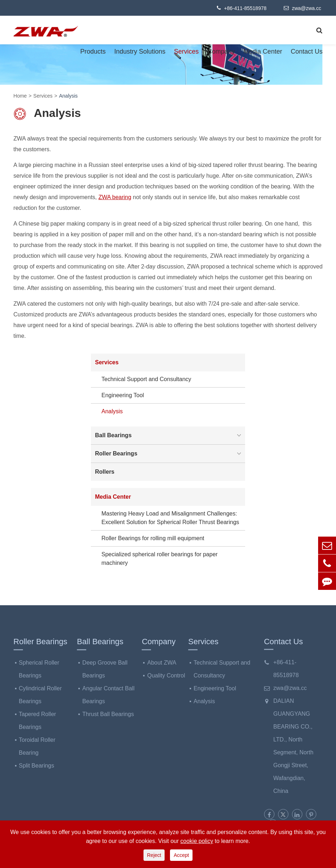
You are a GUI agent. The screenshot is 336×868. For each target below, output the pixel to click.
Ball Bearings (170, 435)
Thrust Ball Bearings (108, 714)
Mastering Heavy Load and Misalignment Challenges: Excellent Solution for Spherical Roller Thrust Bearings (171, 518)
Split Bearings (37, 766)
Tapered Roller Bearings (38, 721)
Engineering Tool (123, 395)
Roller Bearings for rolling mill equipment (153, 538)
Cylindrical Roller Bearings (40, 695)
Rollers (105, 472)
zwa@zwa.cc (303, 8)
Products (93, 51)
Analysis (68, 96)
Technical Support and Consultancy (147, 379)
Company (221, 51)
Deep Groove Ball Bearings (105, 669)
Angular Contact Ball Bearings (108, 695)
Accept (181, 855)
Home (20, 96)
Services (186, 51)
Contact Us (306, 51)
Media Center (263, 51)
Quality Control (166, 675)
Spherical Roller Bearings (39, 669)
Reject (154, 855)
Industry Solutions (140, 51)
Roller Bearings (170, 454)
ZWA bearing (115, 197)
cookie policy (197, 841)
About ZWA (162, 663)
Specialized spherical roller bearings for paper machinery (160, 559)
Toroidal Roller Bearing (37, 746)
